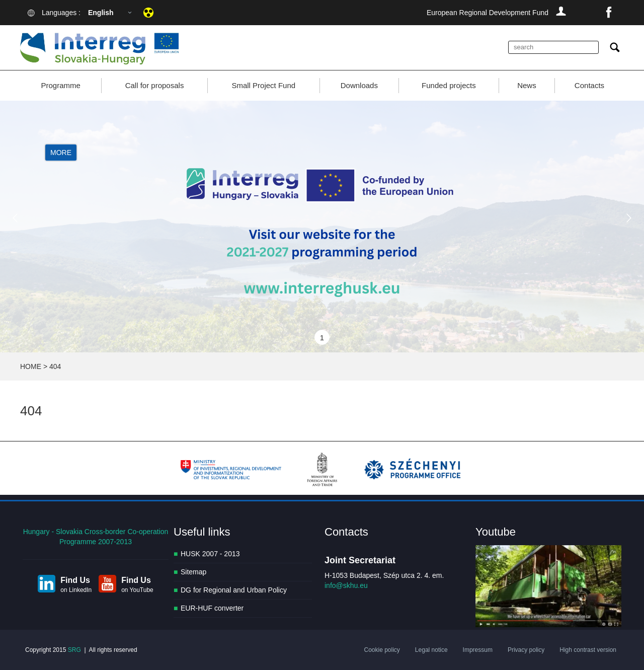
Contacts (589, 85)
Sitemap (193, 572)
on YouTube (137, 590)
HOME (31, 366)
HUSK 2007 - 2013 (210, 554)
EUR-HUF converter (212, 608)
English (101, 13)
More (61, 153)
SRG (74, 650)
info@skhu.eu (346, 585)
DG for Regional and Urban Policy (234, 590)
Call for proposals (155, 85)
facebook (609, 13)
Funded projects (449, 85)
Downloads (359, 85)
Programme (60, 85)
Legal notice (431, 650)
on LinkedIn (76, 590)
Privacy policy (526, 650)
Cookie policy (382, 650)
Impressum (478, 650)
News (527, 85)
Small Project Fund (263, 85)
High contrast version (588, 650)
